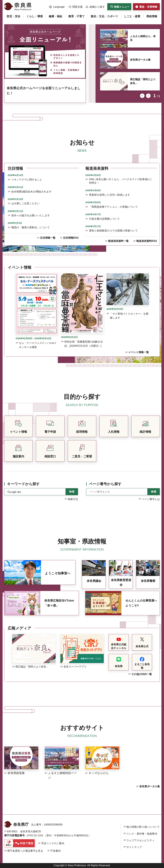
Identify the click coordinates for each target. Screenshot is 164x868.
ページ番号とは (151, 499)
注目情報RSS (71, 238)
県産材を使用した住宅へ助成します (110, 195)
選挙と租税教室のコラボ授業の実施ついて (113, 231)
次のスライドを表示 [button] (148, 96)
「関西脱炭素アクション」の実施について (113, 207)
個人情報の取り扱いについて (143, 827)
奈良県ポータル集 (140, 60)
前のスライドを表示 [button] (142, 96)
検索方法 (73, 499)
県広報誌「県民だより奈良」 (143, 81)
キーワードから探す (23, 484)
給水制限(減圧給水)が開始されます (31, 192)
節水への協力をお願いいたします (31, 215)
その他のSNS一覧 (142, 674)
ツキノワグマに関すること (27, 180)
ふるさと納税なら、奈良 (143, 38)
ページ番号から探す (105, 484)
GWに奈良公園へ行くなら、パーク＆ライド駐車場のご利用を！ (121, 181)
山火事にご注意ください (25, 203)
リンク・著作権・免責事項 (142, 834)
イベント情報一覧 (139, 352)
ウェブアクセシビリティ (140, 840)
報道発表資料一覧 (118, 241)
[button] (57, 7)
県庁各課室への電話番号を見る (25, 851)
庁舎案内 (56, 851)
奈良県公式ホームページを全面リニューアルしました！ (44, 91)
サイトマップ (134, 847)
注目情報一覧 (48, 238)
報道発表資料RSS (147, 241)
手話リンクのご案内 (53, 843)
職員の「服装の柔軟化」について (31, 227)
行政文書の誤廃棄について (104, 219)
